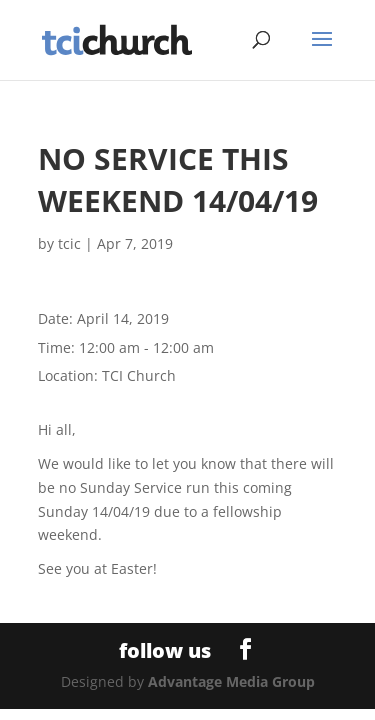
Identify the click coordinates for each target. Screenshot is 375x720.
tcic (69, 243)
